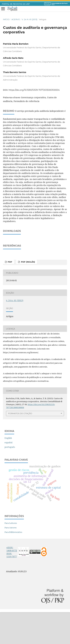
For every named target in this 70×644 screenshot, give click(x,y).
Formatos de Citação (20, 445)
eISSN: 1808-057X (12, 581)
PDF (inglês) (28, 294)
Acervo (16, 19)
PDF (10, 294)
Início (6, 19)
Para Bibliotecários (13, 564)
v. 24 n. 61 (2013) (29, 19)
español (8, 474)
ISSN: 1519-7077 (12, 587)
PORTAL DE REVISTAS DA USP (16, 4)
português (10, 479)
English (8, 470)
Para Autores (11, 559)
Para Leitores (11, 555)
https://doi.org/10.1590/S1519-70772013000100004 (34, 90)
